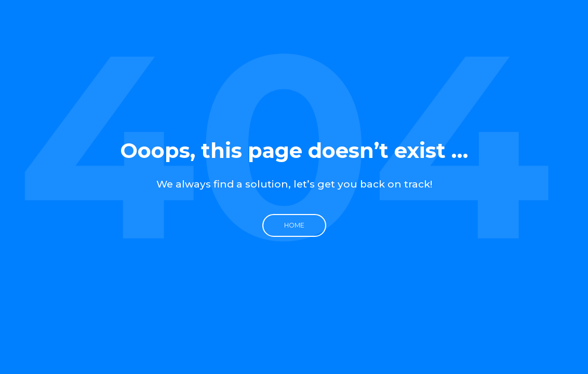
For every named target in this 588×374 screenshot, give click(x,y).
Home (294, 225)
